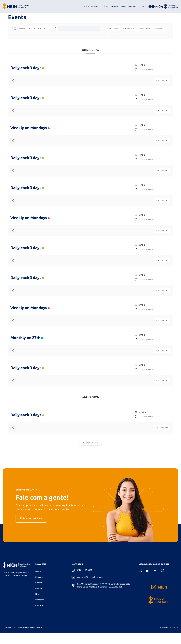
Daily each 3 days (26, 68)
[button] (31, 518)
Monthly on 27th (25, 338)
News (123, 6)
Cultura (105, 6)
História (86, 6)
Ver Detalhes (162, 80)
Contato (142, 6)
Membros (132, 6)
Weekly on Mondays (29, 128)
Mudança (95, 6)
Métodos (115, 6)
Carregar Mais (91, 443)
